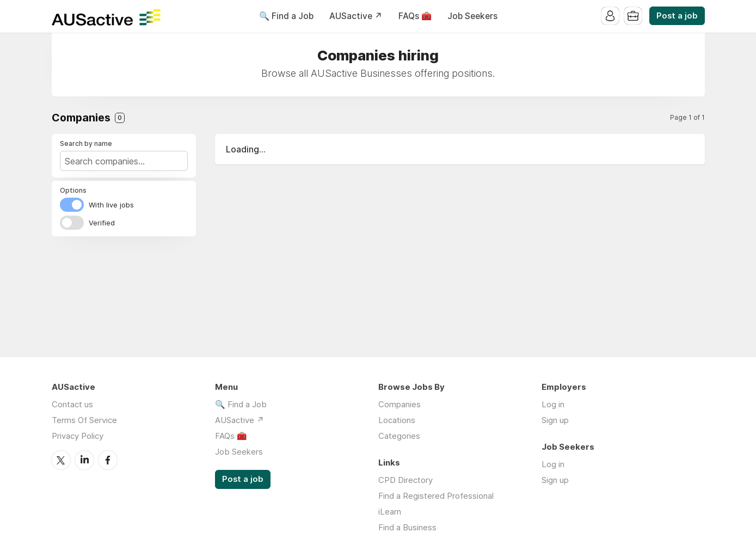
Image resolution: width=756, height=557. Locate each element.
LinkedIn (84, 460)
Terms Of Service (84, 420)
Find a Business (407, 527)
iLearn (390, 512)
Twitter (61, 460)
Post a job (677, 16)
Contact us (72, 404)
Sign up (555, 420)
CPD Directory (405, 480)
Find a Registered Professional (436, 496)
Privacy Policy (78, 436)
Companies (399, 404)
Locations (397, 420)
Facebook (108, 460)
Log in (553, 404)
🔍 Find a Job (286, 16)
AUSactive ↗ (356, 16)
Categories (399, 436)
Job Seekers (472, 16)
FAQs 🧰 (415, 16)
